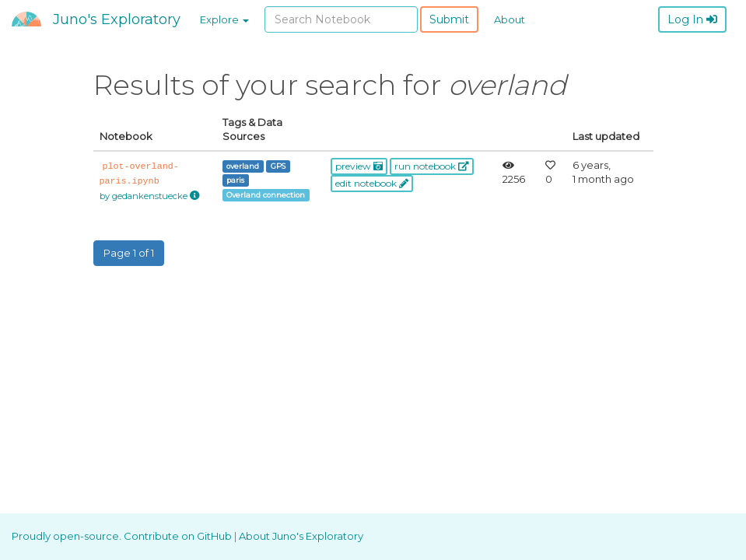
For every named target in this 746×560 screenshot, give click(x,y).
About (510, 19)
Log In (692, 19)
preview (359, 166)
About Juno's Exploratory (301, 536)
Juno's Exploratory (117, 19)
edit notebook (372, 183)
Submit (449, 19)
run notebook (432, 166)
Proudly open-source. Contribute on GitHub (123, 536)
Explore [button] (224, 19)
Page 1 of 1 (129, 253)
